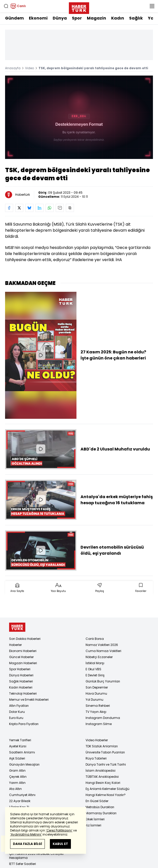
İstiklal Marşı (95, 663)
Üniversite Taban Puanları (105, 752)
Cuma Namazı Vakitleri (103, 651)
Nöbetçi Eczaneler (99, 657)
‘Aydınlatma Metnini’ (26, 834)
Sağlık (136, 18)
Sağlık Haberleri (21, 681)
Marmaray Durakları (101, 813)
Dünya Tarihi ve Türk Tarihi (106, 764)
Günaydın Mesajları (24, 764)
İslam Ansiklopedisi (101, 771)
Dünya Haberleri (21, 675)
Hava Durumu (96, 693)
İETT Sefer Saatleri (23, 864)
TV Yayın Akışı (96, 712)
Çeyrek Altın (18, 777)
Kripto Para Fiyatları (24, 724)
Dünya (60, 18)
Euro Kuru (16, 718)
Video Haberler (97, 740)
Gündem (14, 18)
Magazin (96, 18)
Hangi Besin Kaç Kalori (103, 783)
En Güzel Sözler (97, 801)
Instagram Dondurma (103, 718)
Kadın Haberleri (21, 687)
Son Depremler (97, 687)
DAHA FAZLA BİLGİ (27, 844)
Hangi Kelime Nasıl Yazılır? (106, 795)
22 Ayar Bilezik (20, 801)
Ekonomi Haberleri (23, 651)
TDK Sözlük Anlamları (102, 746)
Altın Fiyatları (19, 706)
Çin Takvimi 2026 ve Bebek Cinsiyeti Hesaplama (36, 856)
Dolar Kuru (17, 712)
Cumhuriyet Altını (22, 795)
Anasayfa (13, 68)
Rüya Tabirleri (96, 758)
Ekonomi (38, 18)
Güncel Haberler (21, 657)
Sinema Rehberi (98, 706)
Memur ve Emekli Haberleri (29, 700)
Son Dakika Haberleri (25, 639)
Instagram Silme (99, 724)
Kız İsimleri (93, 825)
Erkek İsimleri (95, 819)
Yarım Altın (17, 783)
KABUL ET (60, 844)
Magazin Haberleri (23, 663)
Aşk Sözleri (17, 758)
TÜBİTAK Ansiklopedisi (102, 777)
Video (29, 68)
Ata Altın (15, 789)
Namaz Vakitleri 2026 (102, 645)
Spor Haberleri (20, 669)
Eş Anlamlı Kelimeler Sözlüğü (107, 789)
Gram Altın (17, 771)
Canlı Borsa (95, 639)
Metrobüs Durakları (100, 807)
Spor (77, 18)
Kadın (118, 18)
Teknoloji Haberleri (23, 693)
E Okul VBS (93, 669)
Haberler (15, 645)
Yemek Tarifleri (20, 740)
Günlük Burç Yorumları (103, 681)
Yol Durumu (94, 700)
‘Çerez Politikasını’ (59, 830)
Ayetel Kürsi (18, 746)
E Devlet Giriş (95, 675)
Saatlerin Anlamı (22, 752)
